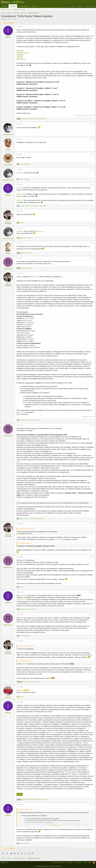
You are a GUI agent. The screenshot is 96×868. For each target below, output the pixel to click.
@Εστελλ (20, 57)
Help (85, 862)
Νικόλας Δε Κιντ (8, 180)
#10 (93, 258)
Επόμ (11, 22)
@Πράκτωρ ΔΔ (21, 599)
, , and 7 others (33, 119)
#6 (93, 184)
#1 (93, 27)
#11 (93, 273)
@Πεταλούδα (21, 194)
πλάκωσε (35, 277)
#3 (93, 139)
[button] (30, 6)
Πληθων (8, 253)
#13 (93, 524)
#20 (93, 805)
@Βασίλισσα (21, 59)
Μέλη (34, 6)
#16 (93, 614)
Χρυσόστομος (8, 134)
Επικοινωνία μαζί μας (59, 862)
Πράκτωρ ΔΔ (8, 269)
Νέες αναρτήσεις (6, 9)
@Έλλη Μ (20, 51)
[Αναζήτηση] (89, 6)
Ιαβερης (5, 19)
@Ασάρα (19, 173)
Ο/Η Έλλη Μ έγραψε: (24, 810)
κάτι (92, 410)
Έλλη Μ (8, 222)
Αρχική (5, 6)
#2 (93, 124)
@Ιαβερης (20, 231)
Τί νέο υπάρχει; (24, 6)
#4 (93, 154)
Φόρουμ (13, 6)
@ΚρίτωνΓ (88, 672)
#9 (93, 243)
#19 (93, 702)
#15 (93, 592)
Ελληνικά (5, 862)
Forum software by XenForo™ (48, 866)
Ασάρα (8, 150)
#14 (93, 557)
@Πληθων (20, 55)
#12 (93, 425)
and (25, 164)
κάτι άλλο (22, 412)
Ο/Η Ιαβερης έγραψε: (24, 543)
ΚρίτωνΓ (8, 697)
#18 (93, 687)
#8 (93, 228)
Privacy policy (78, 862)
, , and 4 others (30, 420)
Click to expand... (55, 826)
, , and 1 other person (33, 206)
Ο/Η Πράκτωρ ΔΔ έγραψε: (25, 529)
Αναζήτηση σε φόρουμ (18, 9)
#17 (93, 641)
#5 (93, 169)
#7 (93, 211)
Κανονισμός (69, 862)
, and (28, 609)
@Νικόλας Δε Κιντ (23, 53)
